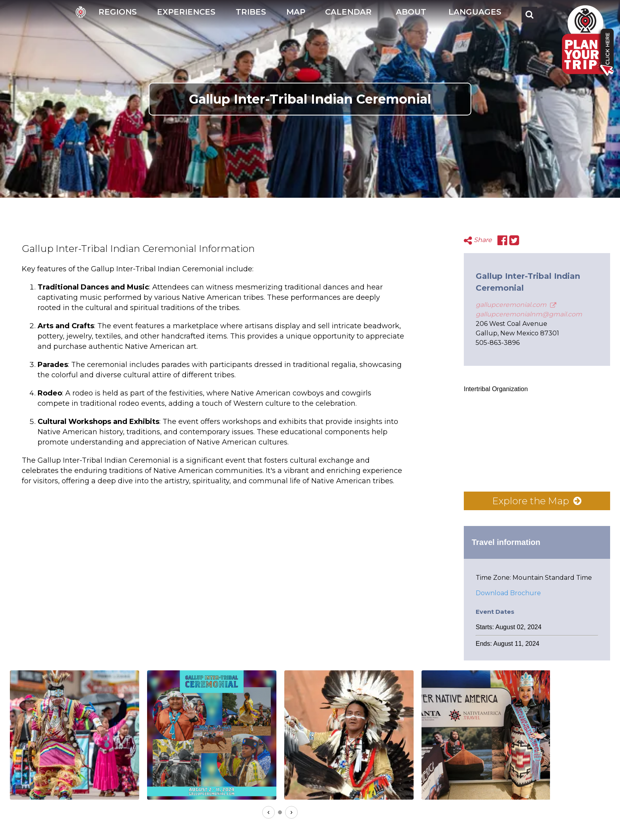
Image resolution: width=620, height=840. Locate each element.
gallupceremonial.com (516, 305)
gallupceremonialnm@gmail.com (529, 314)
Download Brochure (508, 593)
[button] (410, 14)
